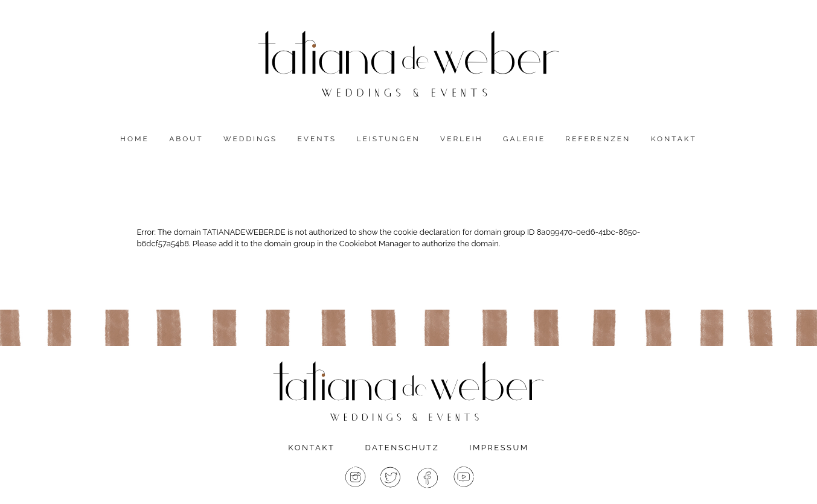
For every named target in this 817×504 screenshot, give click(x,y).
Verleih (461, 139)
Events (317, 139)
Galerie (524, 139)
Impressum (499, 448)
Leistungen (388, 139)
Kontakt (674, 139)
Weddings (250, 139)
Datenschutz (402, 448)
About (186, 139)
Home (135, 139)
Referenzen (598, 139)
